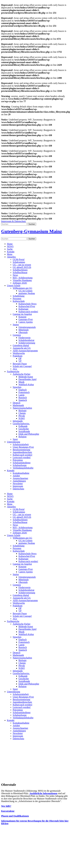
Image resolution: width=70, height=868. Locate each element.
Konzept (22, 317)
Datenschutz (18, 489)
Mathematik (18, 405)
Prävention (18, 460)
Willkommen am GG (22, 288)
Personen (17, 299)
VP (20, 361)
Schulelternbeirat (26, 340)
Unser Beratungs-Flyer (23, 447)
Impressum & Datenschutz (14, 221)
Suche (10, 249)
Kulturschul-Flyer (27, 306)
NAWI (22, 418)
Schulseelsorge (20, 465)
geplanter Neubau (27, 293)
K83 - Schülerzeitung (23, 278)
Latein (21, 395)
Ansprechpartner (20, 478)
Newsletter (18, 484)
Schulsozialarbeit (21, 444)
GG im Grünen (25, 291)
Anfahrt (16, 476)
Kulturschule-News (27, 304)
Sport (15, 439)
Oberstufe (23, 332)
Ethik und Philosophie (29, 434)
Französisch (24, 392)
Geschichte (24, 429)
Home (10, 244)
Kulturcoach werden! (28, 312)
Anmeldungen (19, 481)
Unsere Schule (14, 285)
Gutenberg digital (21, 345)
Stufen (16, 325)
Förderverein (25, 338)
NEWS (10, 246)
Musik (21, 382)
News (15, 275)
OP (20, 358)
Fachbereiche (13, 371)
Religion (22, 437)
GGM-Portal (19, 259)
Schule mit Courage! (22, 366)
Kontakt (11, 252)
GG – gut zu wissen (22, 265)
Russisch (23, 398)
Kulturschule (19, 301)
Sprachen (17, 387)
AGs (15, 369)
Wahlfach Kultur (26, 384)
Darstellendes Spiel (27, 379)
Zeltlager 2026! (20, 283)
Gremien (17, 335)
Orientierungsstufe (27, 327)
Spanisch (23, 400)
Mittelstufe (24, 330)
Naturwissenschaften (22, 408)
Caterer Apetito (26, 322)
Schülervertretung (27, 343)
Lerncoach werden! (22, 457)
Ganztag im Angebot (22, 314)
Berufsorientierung (21, 450)
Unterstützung (14, 442)
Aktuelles (11, 257)
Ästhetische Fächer (22, 374)
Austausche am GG (22, 348)
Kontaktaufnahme (21, 473)
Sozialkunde (24, 431)
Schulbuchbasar (20, 272)
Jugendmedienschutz (22, 452)
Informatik (18, 421)
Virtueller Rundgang (22, 280)
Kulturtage (23, 309)
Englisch (23, 390)
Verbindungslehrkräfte (23, 468)
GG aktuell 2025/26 (22, 267)
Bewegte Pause (20, 364)
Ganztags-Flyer (26, 319)
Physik (22, 416)
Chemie (22, 413)
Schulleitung (19, 296)
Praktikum (18, 356)
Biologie (22, 411)
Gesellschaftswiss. (21, 424)
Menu (10, 254)
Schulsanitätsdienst (22, 463)
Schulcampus (19, 262)
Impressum (18, 486)
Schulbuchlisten (20, 270)
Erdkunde (23, 426)
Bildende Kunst (26, 377)
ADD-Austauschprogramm (25, 351)
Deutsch (16, 403)
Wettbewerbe (19, 353)
